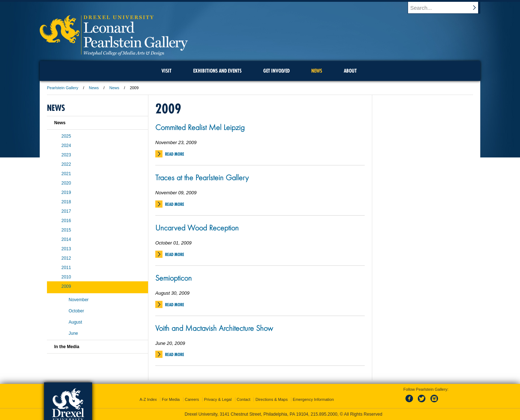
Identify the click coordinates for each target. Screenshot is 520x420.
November (79, 300)
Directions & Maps (271, 399)
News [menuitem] (317, 71)
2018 (66, 202)
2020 (66, 183)
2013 (66, 249)
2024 (66, 146)
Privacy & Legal (218, 399)
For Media (171, 399)
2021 (66, 174)
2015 (66, 230)
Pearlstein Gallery (63, 88)
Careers (192, 399)
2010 (66, 277)
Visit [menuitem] (166, 71)
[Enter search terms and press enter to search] (447, 8)
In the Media (67, 347)
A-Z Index (148, 399)
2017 (66, 211)
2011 (66, 268)
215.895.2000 (324, 414)
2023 (66, 155)
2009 (66, 286)
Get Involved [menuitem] (276, 71)
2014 (66, 239)
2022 (66, 164)
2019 (66, 192)
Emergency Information (313, 399)
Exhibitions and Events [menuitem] (217, 71)
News (94, 88)
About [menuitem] (350, 71)
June (73, 333)
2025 (66, 136)
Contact (244, 399)
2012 (66, 258)
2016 (66, 221)
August (75, 322)
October (76, 311)
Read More (175, 154)
